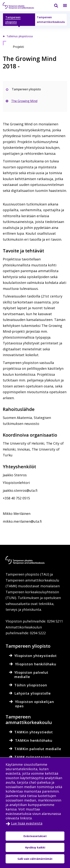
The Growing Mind (24, 101)
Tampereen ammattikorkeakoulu (51, 20)
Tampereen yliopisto (13, 20)
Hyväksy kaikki (35, 847)
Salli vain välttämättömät (35, 859)
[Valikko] (63, 6)
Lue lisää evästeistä (27, 823)
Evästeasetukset (35, 836)
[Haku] (54, 6)
